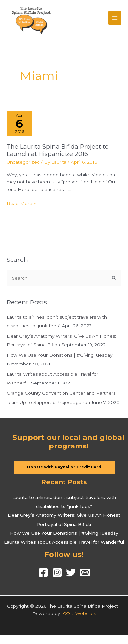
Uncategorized (23, 162)
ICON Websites (79, 613)
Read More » (21, 204)
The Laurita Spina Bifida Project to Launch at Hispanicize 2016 (58, 150)
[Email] (85, 572)
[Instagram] (57, 572)
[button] (64, 467)
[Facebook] (43, 572)
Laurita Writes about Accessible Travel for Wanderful (64, 542)
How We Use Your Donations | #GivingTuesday (59, 355)
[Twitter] (71, 572)
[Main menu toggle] (115, 18)
